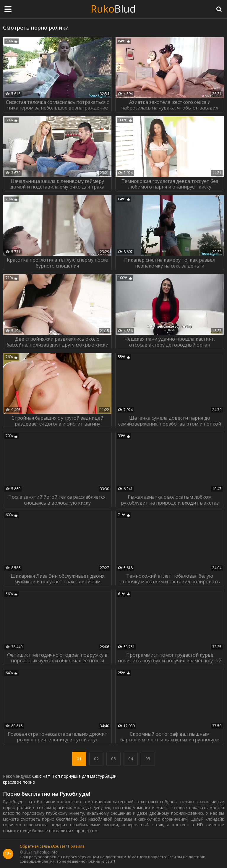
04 (131, 759)
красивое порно (19, 782)
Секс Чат (41, 776)
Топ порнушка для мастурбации (84, 776)
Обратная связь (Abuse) (42, 846)
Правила (76, 846)
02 (96, 759)
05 (148, 759)
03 (113, 759)
